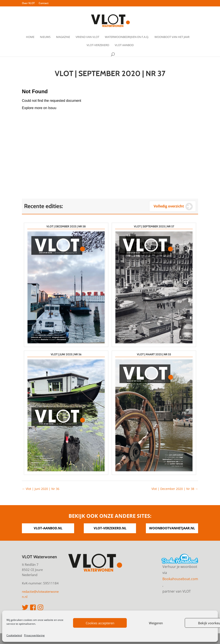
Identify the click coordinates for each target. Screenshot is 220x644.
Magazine (63, 37)
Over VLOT (28, 3)
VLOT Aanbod (124, 45)
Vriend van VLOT (87, 37)
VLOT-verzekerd (98, 45)
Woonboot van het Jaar (172, 37)
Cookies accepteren (100, 623)
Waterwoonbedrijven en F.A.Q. (127, 37)
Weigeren (156, 623)
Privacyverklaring (34, 635)
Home (30, 37)
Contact (44, 3)
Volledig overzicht (169, 206)
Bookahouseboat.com (180, 579)
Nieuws (45, 37)
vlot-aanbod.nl (48, 528)
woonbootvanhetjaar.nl (172, 528)
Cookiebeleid (14, 635)
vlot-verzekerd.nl (110, 528)
